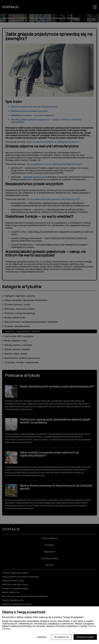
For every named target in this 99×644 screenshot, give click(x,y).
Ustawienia (41, 637)
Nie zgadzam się (61, 637)
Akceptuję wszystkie (85, 637)
